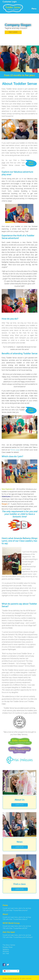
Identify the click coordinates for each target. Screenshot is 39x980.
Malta (7, 971)
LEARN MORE (19, 805)
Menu (34, 9)
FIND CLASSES (13, 32)
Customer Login (10, 2)
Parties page (15, 450)
